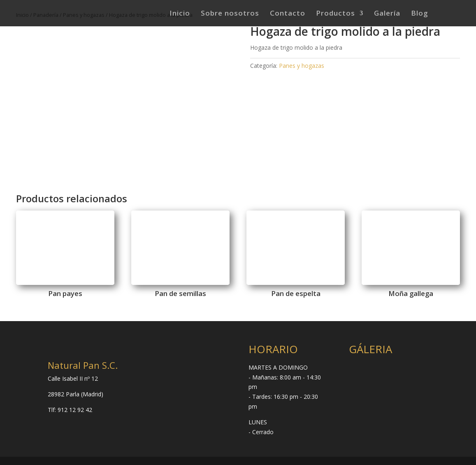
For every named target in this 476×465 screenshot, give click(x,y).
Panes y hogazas (302, 66)
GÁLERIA (370, 349)
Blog (420, 14)
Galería (387, 14)
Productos (336, 14)
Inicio (180, 14)
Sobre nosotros (230, 14)
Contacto (288, 14)
